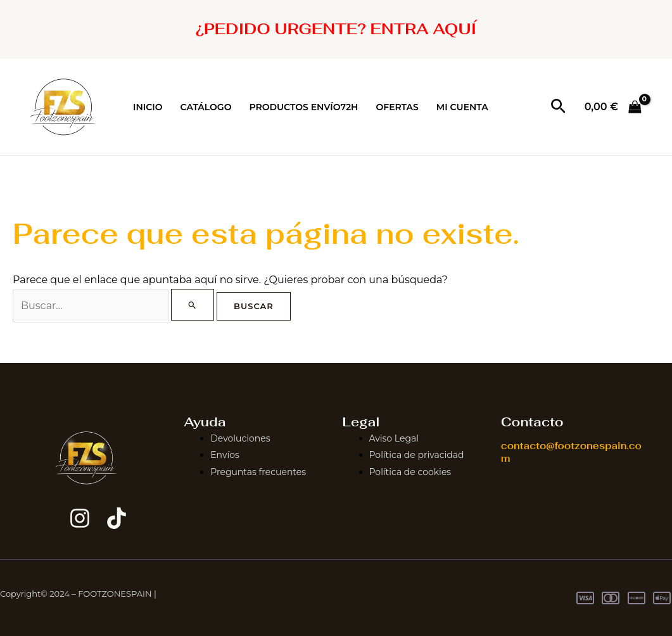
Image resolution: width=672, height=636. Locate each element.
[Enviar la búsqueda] (193, 305)
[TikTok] (117, 518)
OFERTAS (397, 107)
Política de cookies (410, 472)
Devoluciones (240, 438)
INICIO (148, 107)
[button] (558, 107)
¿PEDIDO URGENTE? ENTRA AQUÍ (336, 29)
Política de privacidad (417, 455)
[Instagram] (80, 518)
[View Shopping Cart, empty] (613, 107)
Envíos (225, 455)
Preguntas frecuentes (258, 472)
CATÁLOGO (206, 107)
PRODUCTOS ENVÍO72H (303, 107)
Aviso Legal (394, 438)
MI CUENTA (462, 107)
